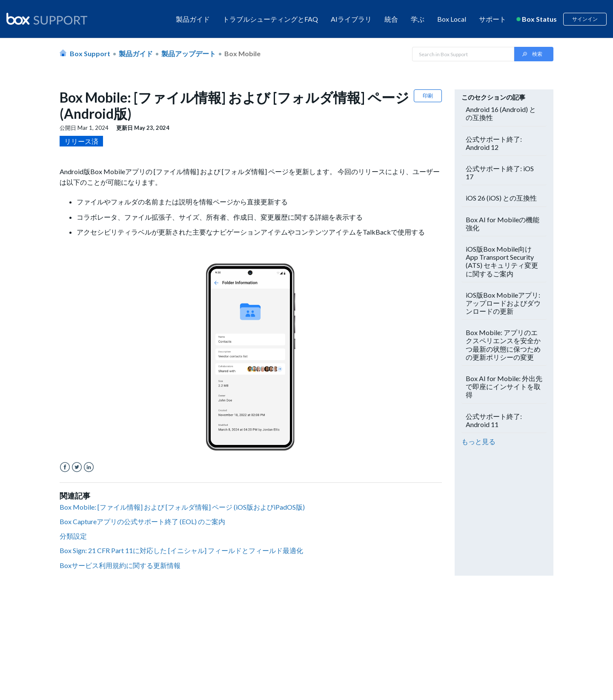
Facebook (65, 467)
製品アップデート (189, 53)
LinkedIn (89, 467)
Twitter (77, 467)
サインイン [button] (585, 19)
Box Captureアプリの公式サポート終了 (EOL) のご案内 (142, 521)
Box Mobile (242, 53)
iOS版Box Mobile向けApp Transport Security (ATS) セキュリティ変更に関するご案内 (502, 261)
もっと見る (478, 441)
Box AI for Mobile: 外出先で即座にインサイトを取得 (504, 386)
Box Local (452, 19)
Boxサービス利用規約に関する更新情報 (120, 565)
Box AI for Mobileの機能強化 (503, 224)
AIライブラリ (351, 19)
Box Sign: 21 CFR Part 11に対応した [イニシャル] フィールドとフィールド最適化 (181, 550)
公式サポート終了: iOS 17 (500, 172)
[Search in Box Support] (463, 54)
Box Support (90, 53)
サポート (493, 19)
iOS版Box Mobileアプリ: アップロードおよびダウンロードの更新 (503, 303)
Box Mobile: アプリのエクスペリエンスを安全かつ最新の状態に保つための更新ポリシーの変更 (503, 345)
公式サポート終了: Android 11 (494, 420)
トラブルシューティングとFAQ (270, 19)
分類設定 (73, 536)
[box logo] (47, 19)
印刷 (428, 96)
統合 (391, 19)
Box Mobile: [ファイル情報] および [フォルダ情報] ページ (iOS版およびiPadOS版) (182, 507)
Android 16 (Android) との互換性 (501, 113)
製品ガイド (193, 19)
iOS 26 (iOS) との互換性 (501, 198)
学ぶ (418, 19)
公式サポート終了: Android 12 (494, 143)
